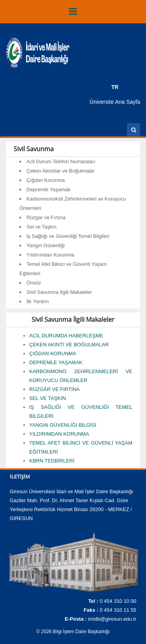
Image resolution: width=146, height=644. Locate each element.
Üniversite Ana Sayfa (115, 102)
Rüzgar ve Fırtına (46, 217)
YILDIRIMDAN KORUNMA (59, 434)
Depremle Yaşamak (48, 189)
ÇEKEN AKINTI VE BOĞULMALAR (69, 345)
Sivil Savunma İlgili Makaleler (59, 292)
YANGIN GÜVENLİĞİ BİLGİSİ (63, 425)
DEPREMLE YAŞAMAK (56, 362)
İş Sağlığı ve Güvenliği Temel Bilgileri (68, 236)
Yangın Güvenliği (46, 245)
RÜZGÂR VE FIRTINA (55, 389)
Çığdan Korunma (46, 180)
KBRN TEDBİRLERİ (52, 461)
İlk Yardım (38, 301)
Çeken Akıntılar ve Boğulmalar (61, 171)
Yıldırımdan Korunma (50, 255)
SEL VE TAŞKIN (47, 398)
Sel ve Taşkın (41, 227)
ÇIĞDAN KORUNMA (53, 353)
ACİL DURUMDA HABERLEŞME (66, 336)
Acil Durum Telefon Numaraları (61, 161)
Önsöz (34, 283)
